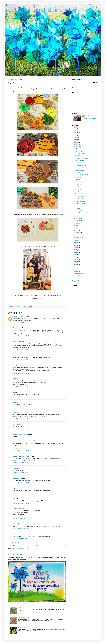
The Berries (79, 173)
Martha (15, 412)
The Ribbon (79, 177)
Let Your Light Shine (36, 10)
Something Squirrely (81, 165)
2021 (76, 140)
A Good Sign (21, 608)
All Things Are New (23, 627)
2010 (76, 262)
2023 (76, 135)
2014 (76, 252)
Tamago (15, 365)
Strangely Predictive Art (82, 163)
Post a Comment (15, 542)
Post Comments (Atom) (22, 549)
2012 (76, 257)
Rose (14, 392)
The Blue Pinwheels (15, 554)
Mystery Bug (79, 208)
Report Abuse (77, 281)
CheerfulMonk (17, 478)
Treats (77, 206)
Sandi (14, 468)
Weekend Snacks (80, 201)
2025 (76, 130)
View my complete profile (89, 119)
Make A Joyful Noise (24, 618)
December (79, 144)
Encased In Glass (80, 168)
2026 (76, 128)
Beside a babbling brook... (20, 434)
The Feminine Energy (19, 316)
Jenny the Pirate (17, 534)
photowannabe (17, 509)
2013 (76, 255)
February (78, 235)
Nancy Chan (16, 328)
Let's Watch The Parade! (82, 158)
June (77, 226)
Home (38, 546)
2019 (76, 240)
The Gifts (78, 156)
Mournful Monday (80, 199)
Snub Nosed (79, 185)
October (78, 216)
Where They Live (80, 182)
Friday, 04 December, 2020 (20, 539)
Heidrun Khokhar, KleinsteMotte (22, 456)
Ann (14, 379)
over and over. (78, 276)
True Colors (79, 187)
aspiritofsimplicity (18, 355)
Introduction (77, 272)
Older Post (63, 546)
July (77, 223)
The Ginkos (79, 189)
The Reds (78, 192)
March (78, 233)
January (78, 237)
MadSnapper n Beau (19, 341)
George (15, 424)
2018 (76, 243)
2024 (76, 133)
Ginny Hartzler (88, 116)
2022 (76, 138)
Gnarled (78, 180)
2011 (76, 259)
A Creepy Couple (80, 204)
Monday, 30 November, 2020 (21, 529)
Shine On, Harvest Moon (82, 213)
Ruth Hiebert (16, 488)
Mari (14, 499)
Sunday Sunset (80, 170)
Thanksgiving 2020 (81, 161)
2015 (76, 250)
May (77, 228)
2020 (76, 142)
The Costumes (79, 211)
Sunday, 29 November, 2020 (20, 518)
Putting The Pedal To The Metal (84, 175)
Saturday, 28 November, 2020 (21, 336)
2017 (76, 245)
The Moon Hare (80, 194)
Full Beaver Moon (80, 153)
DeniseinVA (16, 524)
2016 (76, 248)
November (79, 147)
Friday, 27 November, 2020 (20, 322)
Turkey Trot (78, 151)
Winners (78, 149)
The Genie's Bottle (80, 196)
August (78, 221)
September (79, 218)
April (77, 230)
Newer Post (12, 546)
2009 (76, 264)
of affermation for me (80, 274)
